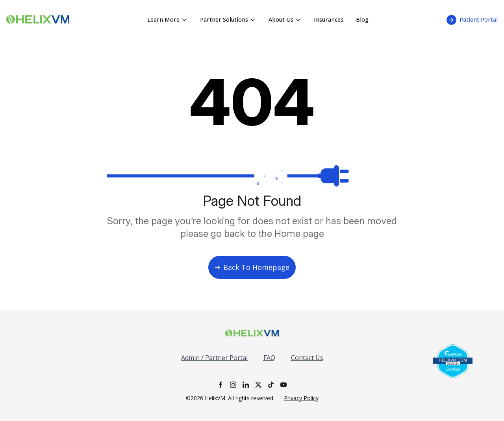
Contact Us (307, 358)
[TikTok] (271, 385)
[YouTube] (283, 385)
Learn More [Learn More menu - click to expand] (167, 19)
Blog (362, 19)
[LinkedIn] (246, 385)
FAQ (269, 358)
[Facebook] (220, 385)
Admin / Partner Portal (214, 358)
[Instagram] (233, 385)
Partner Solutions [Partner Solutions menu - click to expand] (228, 19)
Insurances (329, 19)
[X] (258, 385)
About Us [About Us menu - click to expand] (285, 19)
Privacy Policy (301, 398)
